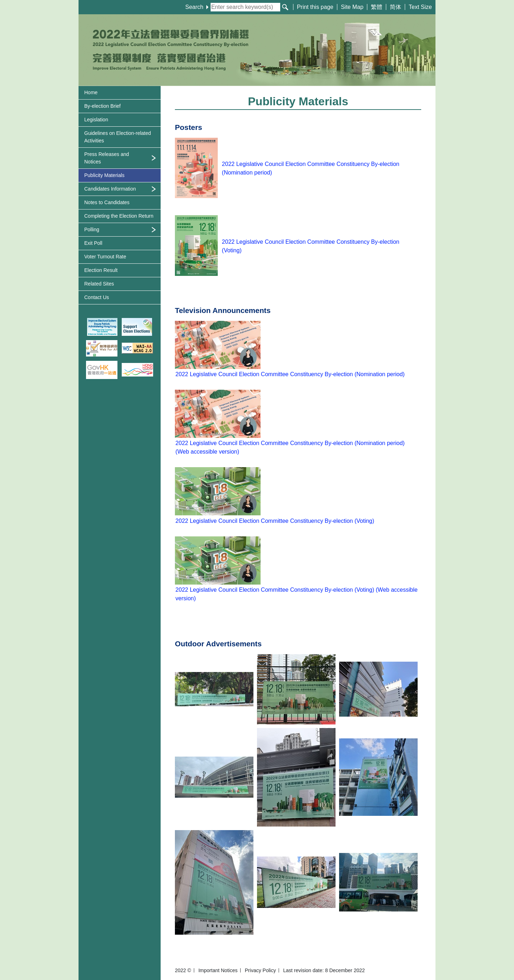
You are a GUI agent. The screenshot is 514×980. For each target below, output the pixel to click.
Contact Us (97, 297)
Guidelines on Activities (118, 137)
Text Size (420, 7)
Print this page (315, 7)
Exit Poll (93, 243)
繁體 (377, 7)
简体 (395, 7)
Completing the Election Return (119, 216)
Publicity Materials (104, 175)
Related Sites (99, 284)
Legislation (96, 120)
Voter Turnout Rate (105, 257)
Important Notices (218, 970)
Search (197, 7)
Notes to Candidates (107, 202)
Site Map (352, 7)
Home (91, 92)
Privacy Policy (260, 970)
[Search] (285, 7)
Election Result (101, 270)
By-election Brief (102, 106)
